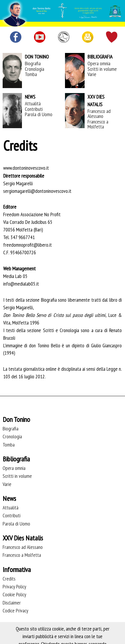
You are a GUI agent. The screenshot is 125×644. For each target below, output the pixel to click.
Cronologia (35, 69)
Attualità (33, 103)
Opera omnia (99, 63)
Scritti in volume (102, 69)
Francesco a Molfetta (98, 124)
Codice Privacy (16, 610)
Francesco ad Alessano (99, 114)
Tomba (31, 74)
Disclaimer (12, 603)
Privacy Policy (14, 587)
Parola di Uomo (39, 114)
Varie (92, 74)
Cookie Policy (14, 594)
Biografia (33, 63)
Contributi (34, 109)
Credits (9, 579)
